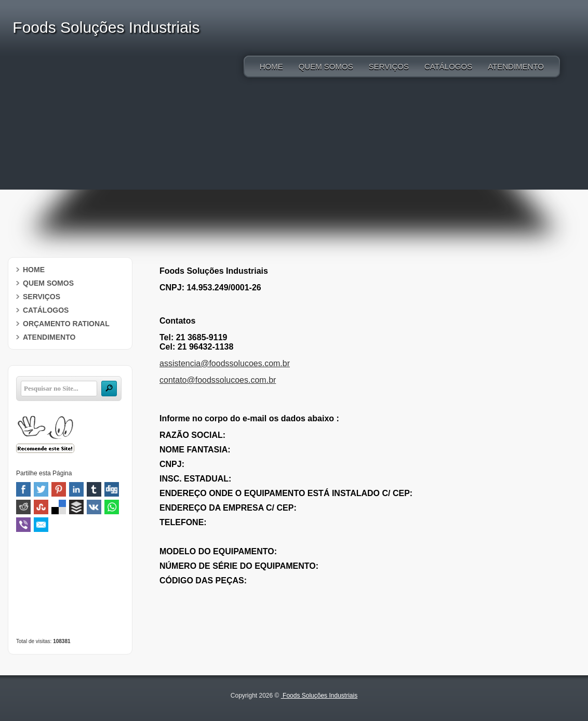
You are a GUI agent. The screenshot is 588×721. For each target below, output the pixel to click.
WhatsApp (112, 507)
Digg (112, 489)
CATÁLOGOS (448, 66)
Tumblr (94, 489)
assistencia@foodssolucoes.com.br (225, 363)
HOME (271, 66)
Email (41, 525)
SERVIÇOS (389, 66)
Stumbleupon (41, 507)
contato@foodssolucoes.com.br (218, 380)
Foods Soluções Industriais (319, 696)
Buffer (76, 507)
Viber (23, 525)
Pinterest (59, 489)
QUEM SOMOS (326, 66)
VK (94, 507)
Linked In (76, 489)
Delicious (59, 507)
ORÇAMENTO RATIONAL (66, 324)
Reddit (23, 507)
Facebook (23, 489)
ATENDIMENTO (516, 66)
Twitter (41, 489)
